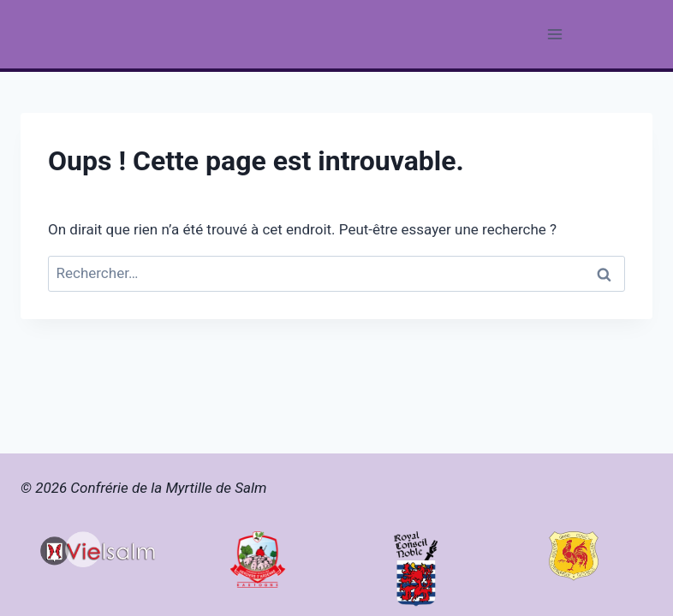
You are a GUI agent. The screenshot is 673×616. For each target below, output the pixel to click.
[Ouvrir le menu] (554, 34)
